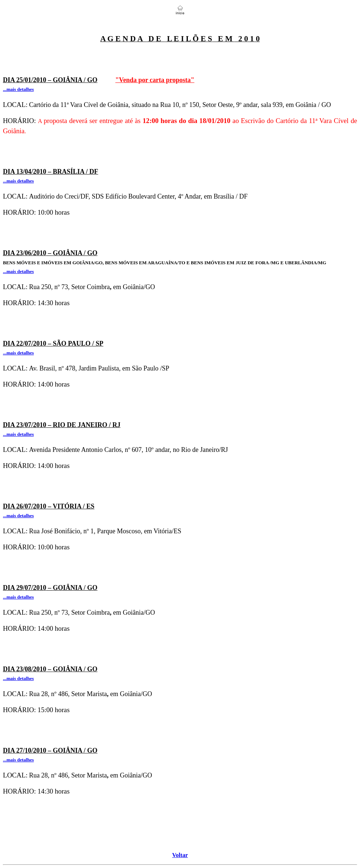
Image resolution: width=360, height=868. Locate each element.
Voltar (180, 855)
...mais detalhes (18, 760)
